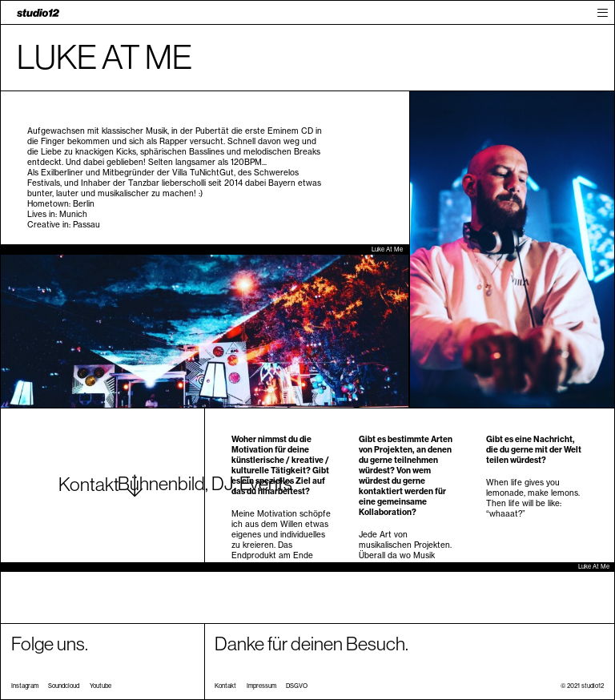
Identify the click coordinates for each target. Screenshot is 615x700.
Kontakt (225, 686)
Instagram (25, 686)
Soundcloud (64, 686)
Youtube (100, 686)
